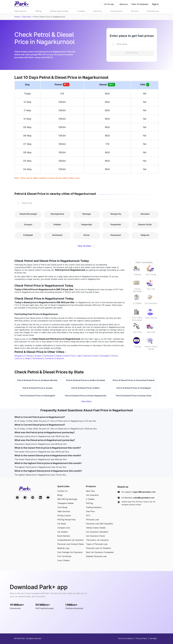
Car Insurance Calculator (97, 532)
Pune (73, 356)
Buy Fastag (151, 274)
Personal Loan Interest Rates (71, 544)
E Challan (90, 499)
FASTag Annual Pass (66, 520)
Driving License (64, 515)
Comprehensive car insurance (70, 540)
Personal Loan (93, 520)
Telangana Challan (66, 503)
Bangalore (19, 356)
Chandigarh (105, 356)
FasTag (137, 347)
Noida (95, 356)
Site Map (153, 638)
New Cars (151, 332)
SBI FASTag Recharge (67, 499)
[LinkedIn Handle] (40, 497)
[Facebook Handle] (25, 497)
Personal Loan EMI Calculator (100, 524)
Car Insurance (151, 303)
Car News (62, 524)
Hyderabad (49, 356)
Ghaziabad (38, 358)
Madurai (60, 358)
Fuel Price (26, 17)
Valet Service (151, 318)
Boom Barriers (64, 536)
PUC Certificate (64, 556)
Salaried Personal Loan (96, 556)
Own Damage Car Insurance (70, 552)
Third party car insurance (97, 540)
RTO (88, 515)
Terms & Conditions (126, 638)
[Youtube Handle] (48, 497)
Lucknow (18, 358)
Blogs (60, 495)
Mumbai (87, 356)
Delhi (66, 356)
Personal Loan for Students (98, 548)
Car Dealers (63, 532)
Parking (137, 274)
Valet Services (64, 511)
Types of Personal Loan (97, 544)
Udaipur (28, 358)
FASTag (89, 503)
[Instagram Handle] (17, 497)
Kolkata (59, 356)
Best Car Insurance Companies (100, 552)
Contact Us (62, 491)
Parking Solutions (94, 507)
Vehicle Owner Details (151, 348)
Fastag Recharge (137, 290)
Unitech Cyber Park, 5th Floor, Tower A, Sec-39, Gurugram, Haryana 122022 (139, 503)
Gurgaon (38, 356)
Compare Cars (64, 528)
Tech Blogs (62, 507)
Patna (114, 356)
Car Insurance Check (95, 536)
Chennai (29, 356)
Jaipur (79, 356)
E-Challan (137, 303)
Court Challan (63, 560)
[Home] (22, 4)
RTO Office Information (137, 319)
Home (17, 17)
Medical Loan (63, 548)
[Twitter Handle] (33, 497)
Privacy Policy (141, 638)
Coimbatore (50, 358)
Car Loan (151, 289)
